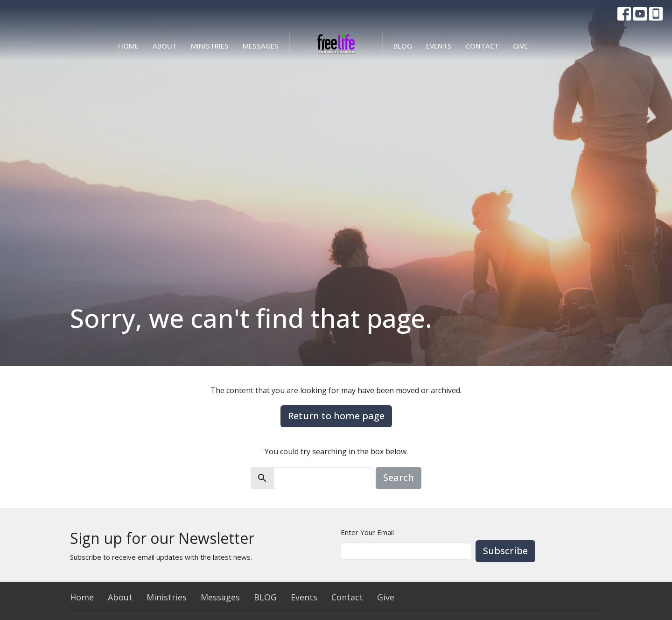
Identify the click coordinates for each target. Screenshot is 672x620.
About (165, 46)
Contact (482, 46)
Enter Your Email (367, 532)
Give (520, 46)
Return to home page (336, 416)
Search (399, 477)
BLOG (403, 46)
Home (128, 46)
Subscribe (505, 551)
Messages (261, 46)
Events (439, 46)
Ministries (210, 46)
